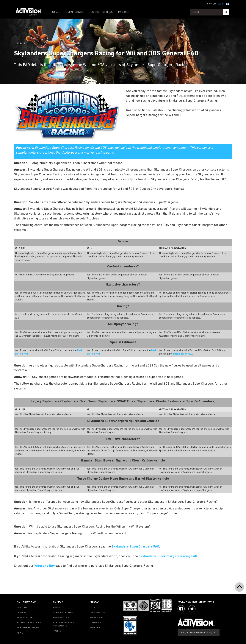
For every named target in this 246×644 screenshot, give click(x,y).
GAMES (56, 12)
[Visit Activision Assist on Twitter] (192, 609)
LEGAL (93, 608)
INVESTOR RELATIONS (28, 628)
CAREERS (22, 613)
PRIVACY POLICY (98, 618)
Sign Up (211, 4)
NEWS (20, 633)
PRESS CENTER (25, 618)
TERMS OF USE (97, 613)
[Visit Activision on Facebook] (181, 609)
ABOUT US (22, 608)
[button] (228, 4)
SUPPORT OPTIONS (102, 12)
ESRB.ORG (95, 628)
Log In (221, 4)
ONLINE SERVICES (76, 12)
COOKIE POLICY (97, 623)
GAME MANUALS (61, 618)
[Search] (226, 12)
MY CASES (124, 12)
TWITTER (58, 631)
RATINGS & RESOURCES (29, 623)
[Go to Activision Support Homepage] (30, 12)
